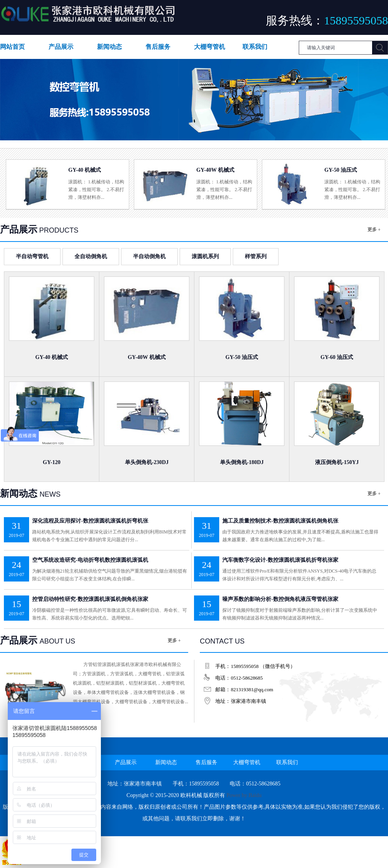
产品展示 (61, 47)
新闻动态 (109, 47)
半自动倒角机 (149, 256)
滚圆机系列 (205, 256)
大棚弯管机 (210, 47)
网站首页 (12, 47)
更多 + (374, 230)
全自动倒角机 (91, 256)
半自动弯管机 (32, 256)
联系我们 (255, 47)
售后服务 (158, 47)
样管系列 (256, 256)
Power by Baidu (244, 795)
